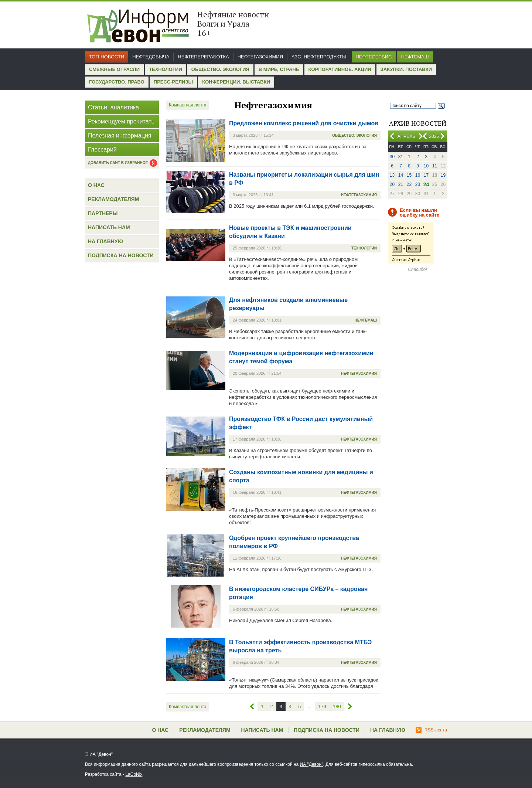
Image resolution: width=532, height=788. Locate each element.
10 (426, 166)
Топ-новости (107, 57)
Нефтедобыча (151, 57)
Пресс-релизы (173, 82)
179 (322, 707)
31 (401, 157)
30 (392, 157)
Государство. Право (117, 82)
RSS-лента (431, 730)
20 (392, 184)
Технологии (166, 69)
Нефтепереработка (203, 57)
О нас (96, 185)
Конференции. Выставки (236, 82)
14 (401, 175)
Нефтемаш (415, 57)
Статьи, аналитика (113, 107)
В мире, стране (279, 69)
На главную (105, 241)
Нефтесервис (374, 57)
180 (337, 707)
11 (435, 166)
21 (401, 184)
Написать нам (109, 227)
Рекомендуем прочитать (121, 121)
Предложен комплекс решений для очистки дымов (304, 123)
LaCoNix (134, 774)
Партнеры (103, 213)
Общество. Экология (220, 69)
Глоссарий (102, 150)
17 (426, 175)
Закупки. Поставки (406, 69)
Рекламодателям (113, 199)
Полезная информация (120, 135)
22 (409, 184)
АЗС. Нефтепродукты (319, 57)
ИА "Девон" (312, 764)
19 (443, 175)
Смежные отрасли (114, 69)
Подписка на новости (121, 255)
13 (392, 175)
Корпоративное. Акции (340, 69)
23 (418, 184)
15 (409, 175)
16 (418, 175)
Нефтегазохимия (260, 57)
